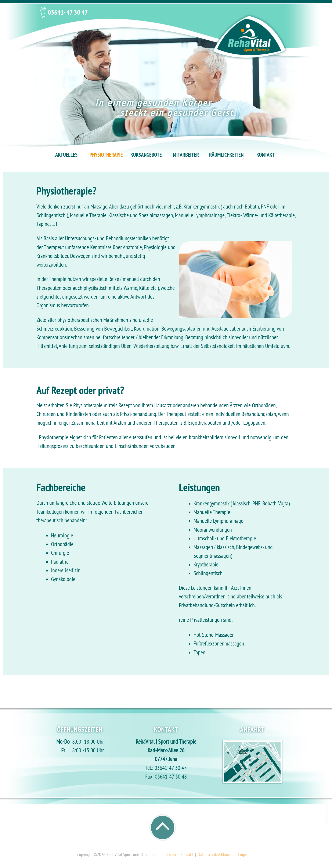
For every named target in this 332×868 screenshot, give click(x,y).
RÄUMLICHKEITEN (226, 155)
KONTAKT (266, 155)
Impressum (167, 855)
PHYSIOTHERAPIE (106, 155)
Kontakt (187, 855)
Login (243, 855)
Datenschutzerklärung (216, 855)
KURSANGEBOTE (146, 155)
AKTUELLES (66, 155)
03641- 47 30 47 (68, 13)
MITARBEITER (186, 155)
